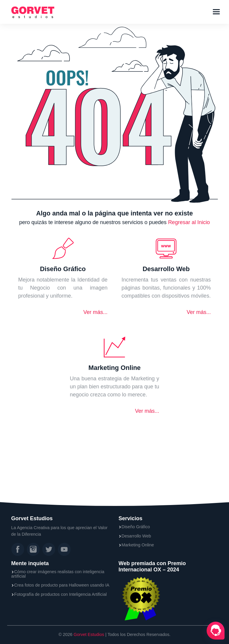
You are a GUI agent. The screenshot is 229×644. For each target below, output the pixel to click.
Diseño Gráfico (136, 527)
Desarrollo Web (136, 536)
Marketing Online (138, 545)
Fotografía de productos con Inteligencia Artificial (61, 594)
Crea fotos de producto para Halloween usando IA (62, 585)
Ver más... (95, 312)
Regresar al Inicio (189, 222)
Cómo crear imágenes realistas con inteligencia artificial (58, 574)
